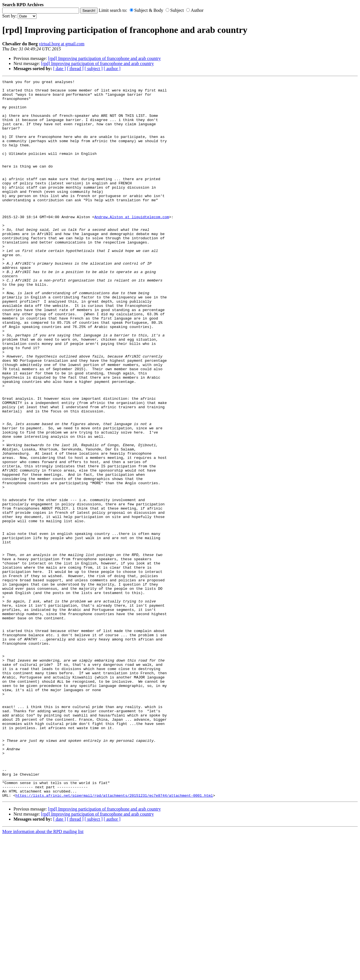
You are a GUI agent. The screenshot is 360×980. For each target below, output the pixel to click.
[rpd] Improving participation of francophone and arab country (104, 58)
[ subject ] (94, 69)
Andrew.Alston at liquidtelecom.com (132, 245)
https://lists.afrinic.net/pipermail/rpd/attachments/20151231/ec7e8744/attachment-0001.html (114, 939)
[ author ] (112, 69)
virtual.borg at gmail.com (62, 44)
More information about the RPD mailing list (43, 975)
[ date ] (59, 69)
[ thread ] (75, 69)
